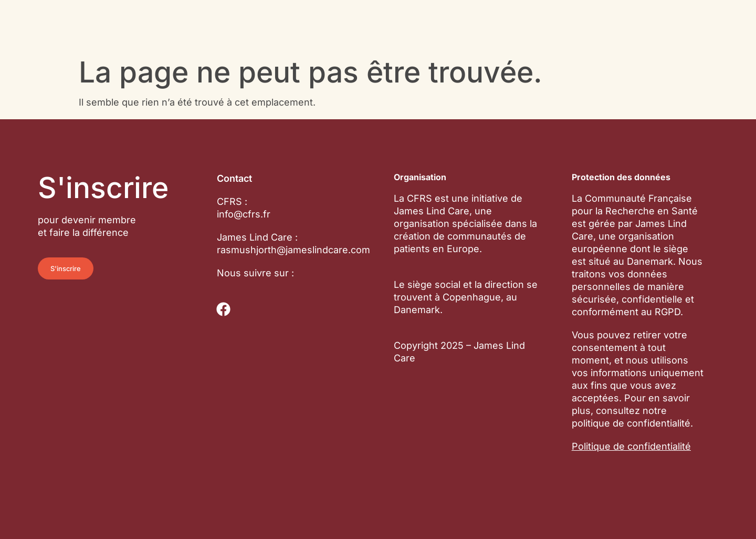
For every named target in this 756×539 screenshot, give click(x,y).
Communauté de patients (246, 15)
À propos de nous (496, 15)
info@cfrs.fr (244, 214)
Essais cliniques (381, 15)
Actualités (209, 38)
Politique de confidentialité (631, 446)
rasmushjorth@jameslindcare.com (293, 250)
